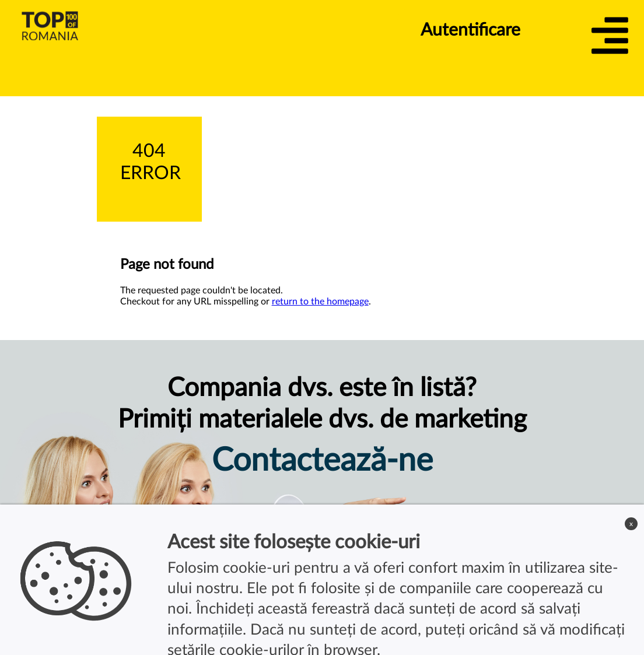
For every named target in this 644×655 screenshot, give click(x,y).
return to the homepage (320, 302)
